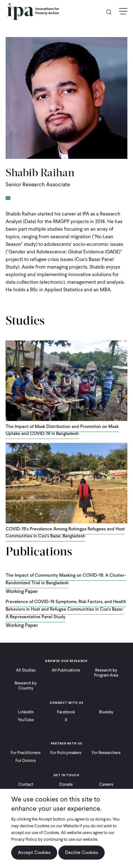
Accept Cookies (34, 858)
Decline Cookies (82, 858)
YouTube (26, 720)
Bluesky (106, 712)
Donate (66, 784)
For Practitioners (26, 753)
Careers (106, 784)
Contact (26, 784)
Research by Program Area (106, 673)
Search (111, 12)
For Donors (26, 761)
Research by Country (26, 686)
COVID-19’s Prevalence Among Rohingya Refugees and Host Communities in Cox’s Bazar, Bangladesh (65, 532)
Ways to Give (26, 792)
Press (66, 792)
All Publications (66, 670)
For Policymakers (66, 753)
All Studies (26, 670)
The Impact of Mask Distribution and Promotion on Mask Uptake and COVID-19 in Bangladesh (62, 430)
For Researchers (106, 753)
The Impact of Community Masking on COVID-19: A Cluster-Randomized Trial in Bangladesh (66, 579)
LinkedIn (26, 712)
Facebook (66, 712)
